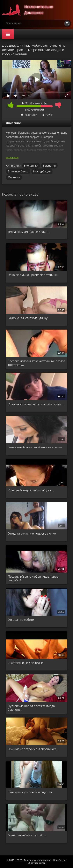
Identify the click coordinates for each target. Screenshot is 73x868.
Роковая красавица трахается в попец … (36, 404)
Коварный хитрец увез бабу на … (31, 490)
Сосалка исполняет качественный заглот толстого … (36, 363)
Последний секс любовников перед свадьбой (33, 578)
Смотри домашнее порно (31, 10)
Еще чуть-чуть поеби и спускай (30, 792)
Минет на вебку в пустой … (27, 835)
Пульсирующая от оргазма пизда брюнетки (31, 708)
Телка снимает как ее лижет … (29, 231)
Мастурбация (42, 171)
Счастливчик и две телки (25, 663)
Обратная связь (36, 863)
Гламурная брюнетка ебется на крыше (35, 447)
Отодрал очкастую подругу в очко (32, 533)
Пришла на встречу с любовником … (34, 749)
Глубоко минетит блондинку (28, 318)
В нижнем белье (18, 171)
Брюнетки (49, 165)
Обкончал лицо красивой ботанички (33, 275)
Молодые (14, 177)
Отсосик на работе (21, 619)
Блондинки (31, 165)
